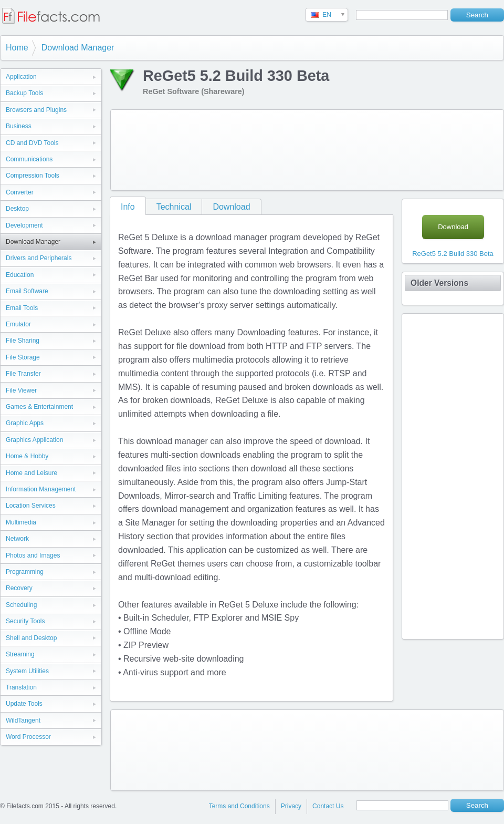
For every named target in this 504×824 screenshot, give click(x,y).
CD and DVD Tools (32, 143)
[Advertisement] (156, 148)
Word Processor (28, 737)
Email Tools (22, 308)
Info (128, 207)
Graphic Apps (25, 423)
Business (19, 126)
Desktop (17, 209)
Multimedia (21, 522)
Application (21, 77)
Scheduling (21, 605)
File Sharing (23, 341)
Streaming (20, 654)
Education (20, 275)
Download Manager (78, 48)
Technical (174, 207)
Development (24, 225)
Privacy (291, 806)
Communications (29, 159)
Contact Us (328, 806)
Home (17, 48)
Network (17, 539)
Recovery (19, 588)
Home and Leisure (31, 473)
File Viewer (21, 390)
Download (231, 207)
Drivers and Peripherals (39, 258)
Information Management (41, 489)
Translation (21, 687)
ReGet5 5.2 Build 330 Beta (453, 254)
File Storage (23, 357)
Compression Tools (33, 176)
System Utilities (27, 671)
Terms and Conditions (239, 806)
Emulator (18, 324)
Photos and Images (33, 555)
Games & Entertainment (39, 407)
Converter (20, 192)
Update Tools (24, 704)
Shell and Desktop (31, 638)
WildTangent (23, 720)
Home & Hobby (27, 456)
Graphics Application (34, 440)
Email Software (27, 291)
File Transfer (23, 374)
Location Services (31, 506)
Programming (25, 572)
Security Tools (25, 621)
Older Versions (439, 283)
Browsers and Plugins (36, 110)
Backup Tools (24, 93)
